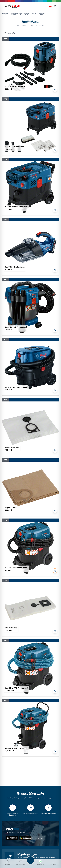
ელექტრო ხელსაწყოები (20, 14)
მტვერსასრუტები (38, 14)
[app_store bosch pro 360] (12, 838)
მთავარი (5, 14)
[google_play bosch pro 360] (25, 838)
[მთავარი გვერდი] (6, 6)
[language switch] (50, 6)
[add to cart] (55, 90)
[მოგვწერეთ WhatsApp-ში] (40, 863)
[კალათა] (53, 863)
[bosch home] (14, 6)
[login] (55, 6)
